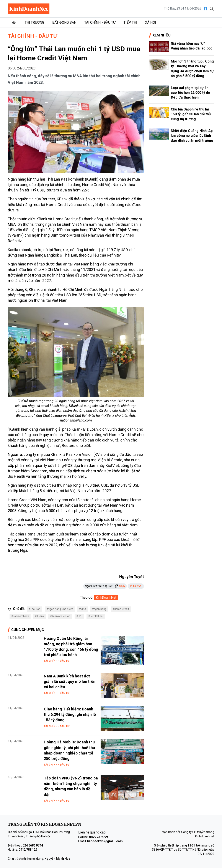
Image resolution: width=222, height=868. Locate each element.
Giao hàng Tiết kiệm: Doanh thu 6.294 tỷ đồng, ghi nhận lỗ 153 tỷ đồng (70, 714)
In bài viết (136, 586)
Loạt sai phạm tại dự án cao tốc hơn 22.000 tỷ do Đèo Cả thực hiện (190, 93)
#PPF (79, 616)
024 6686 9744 (33, 845)
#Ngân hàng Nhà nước (60, 609)
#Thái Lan (34, 609)
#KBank (39, 616)
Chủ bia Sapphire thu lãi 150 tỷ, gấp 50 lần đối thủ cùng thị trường (191, 114)
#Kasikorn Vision (60, 616)
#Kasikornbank (20, 616)
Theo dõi (87, 597)
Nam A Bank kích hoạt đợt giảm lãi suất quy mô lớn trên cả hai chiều (70, 681)
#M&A (83, 609)
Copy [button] (120, 586)
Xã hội (151, 22)
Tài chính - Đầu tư (100, 22)
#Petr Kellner (96, 616)
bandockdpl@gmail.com (105, 841)
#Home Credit (121, 609)
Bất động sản (64, 22)
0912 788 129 (28, 850)
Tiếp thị (130, 22)
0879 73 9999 (98, 837)
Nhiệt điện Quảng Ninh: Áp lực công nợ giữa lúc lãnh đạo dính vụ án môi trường (192, 136)
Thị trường (34, 22)
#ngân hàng (99, 609)
